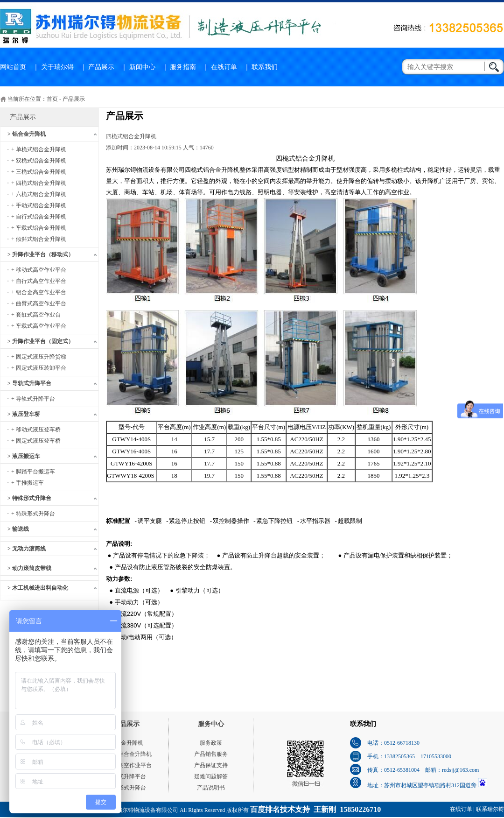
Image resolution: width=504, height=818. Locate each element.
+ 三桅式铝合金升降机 (39, 172)
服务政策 (211, 743)
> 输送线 (18, 529)
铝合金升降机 (126, 743)
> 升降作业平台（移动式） (41, 254)
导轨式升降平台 (126, 776)
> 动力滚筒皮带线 (29, 568)
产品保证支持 (211, 765)
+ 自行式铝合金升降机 (39, 217)
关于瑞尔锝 (57, 67)
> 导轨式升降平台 (29, 383)
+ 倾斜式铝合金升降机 (39, 239)
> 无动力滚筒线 (27, 549)
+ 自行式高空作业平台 (39, 281)
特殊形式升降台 (126, 788)
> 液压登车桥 (24, 414)
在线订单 (224, 67)
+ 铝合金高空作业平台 (39, 292)
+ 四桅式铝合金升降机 (39, 183)
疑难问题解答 (211, 776)
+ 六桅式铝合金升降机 (39, 194)
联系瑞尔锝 (490, 809)
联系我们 (265, 67)
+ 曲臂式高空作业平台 (39, 303)
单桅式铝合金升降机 (126, 754)
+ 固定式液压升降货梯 (39, 357)
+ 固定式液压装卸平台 (39, 368)
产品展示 (101, 67)
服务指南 (183, 67)
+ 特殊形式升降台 (33, 514)
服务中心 (211, 724)
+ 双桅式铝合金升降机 (39, 161)
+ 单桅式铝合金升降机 (39, 149)
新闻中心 (142, 67)
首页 (52, 99)
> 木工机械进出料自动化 (38, 588)
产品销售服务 (211, 754)
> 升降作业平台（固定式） (41, 341)
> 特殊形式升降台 (29, 498)
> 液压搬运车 (24, 456)
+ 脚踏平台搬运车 (33, 472)
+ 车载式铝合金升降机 (39, 228)
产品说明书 (211, 788)
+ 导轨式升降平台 (33, 399)
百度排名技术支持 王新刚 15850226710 (315, 809)
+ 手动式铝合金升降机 (39, 205)
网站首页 (13, 67)
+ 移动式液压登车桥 (36, 430)
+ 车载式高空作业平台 (39, 326)
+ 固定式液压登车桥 (36, 441)
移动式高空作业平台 (126, 765)
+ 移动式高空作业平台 (39, 270)
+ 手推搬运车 (28, 483)
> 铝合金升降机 (27, 134)
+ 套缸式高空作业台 (36, 315)
